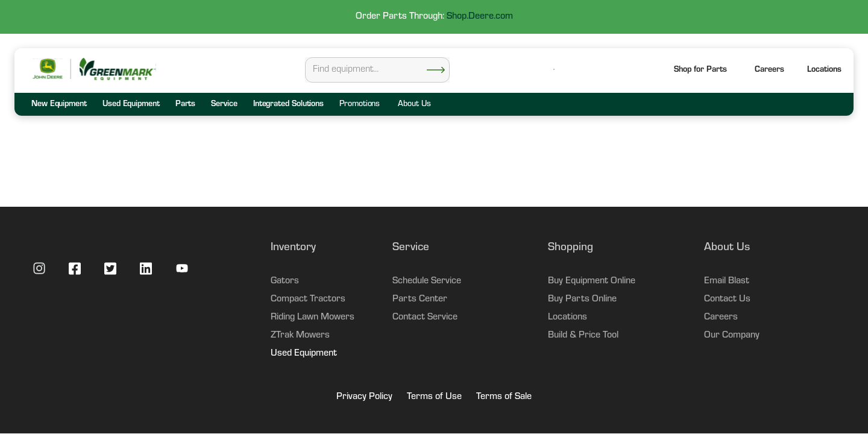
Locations (568, 318)
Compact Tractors (308, 300)
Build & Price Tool (583, 336)
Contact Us (727, 300)
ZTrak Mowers (300, 336)
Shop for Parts (700, 71)
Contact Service (425, 318)
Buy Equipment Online (592, 281)
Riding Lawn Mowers (313, 318)
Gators (285, 281)
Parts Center (420, 300)
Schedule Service (427, 281)
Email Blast (727, 281)
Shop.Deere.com (480, 17)
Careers (769, 71)
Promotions (360, 105)
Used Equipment (304, 354)
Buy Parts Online (582, 300)
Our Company (732, 336)
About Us (414, 105)
